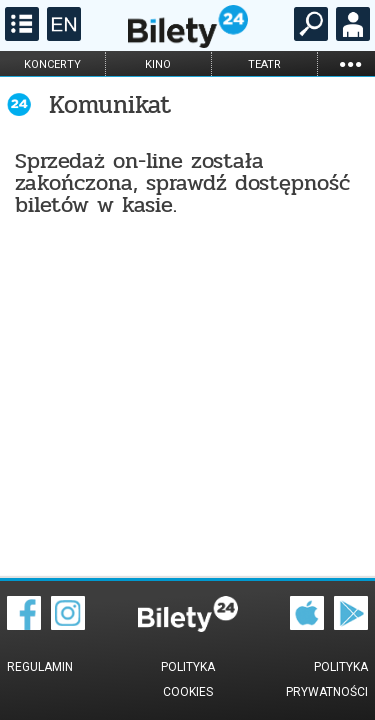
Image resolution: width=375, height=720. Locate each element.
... (350, 63)
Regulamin (40, 667)
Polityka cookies (188, 679)
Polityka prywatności (327, 679)
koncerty (52, 64)
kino (158, 64)
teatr (264, 64)
